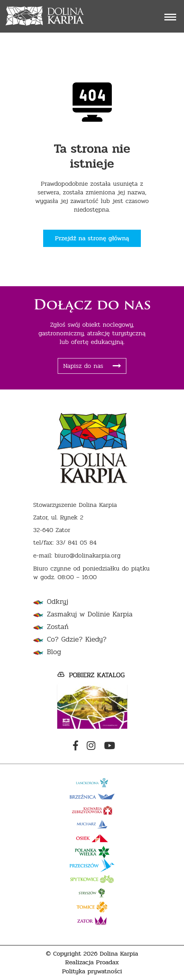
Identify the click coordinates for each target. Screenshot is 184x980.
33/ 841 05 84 (77, 543)
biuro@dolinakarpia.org (87, 556)
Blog (54, 652)
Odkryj (58, 602)
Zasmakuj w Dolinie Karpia (90, 614)
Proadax (108, 963)
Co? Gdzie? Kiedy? (77, 639)
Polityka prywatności (92, 972)
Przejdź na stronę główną (92, 238)
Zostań (58, 627)
